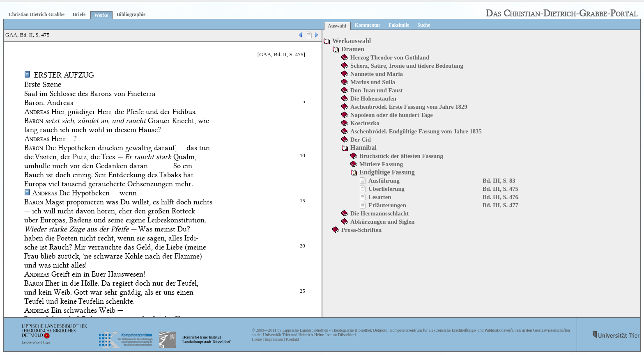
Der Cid (361, 140)
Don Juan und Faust (376, 90)
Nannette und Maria (377, 74)
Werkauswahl (352, 41)
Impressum (274, 339)
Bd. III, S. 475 (500, 189)
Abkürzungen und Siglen (382, 222)
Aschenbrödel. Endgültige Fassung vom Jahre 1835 (416, 131)
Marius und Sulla (373, 82)
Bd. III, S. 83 (499, 181)
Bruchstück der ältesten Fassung (401, 156)
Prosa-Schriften (361, 230)
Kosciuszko (365, 123)
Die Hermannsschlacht (379, 213)
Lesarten (380, 197)
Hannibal (363, 148)
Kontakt (292, 339)
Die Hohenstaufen (373, 98)
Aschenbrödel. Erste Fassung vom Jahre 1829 (409, 107)
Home (257, 339)
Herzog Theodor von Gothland (390, 57)
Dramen (353, 49)
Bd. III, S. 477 (500, 205)
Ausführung (384, 181)
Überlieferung (386, 189)
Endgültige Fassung (387, 172)
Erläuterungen (387, 205)
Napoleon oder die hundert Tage (392, 115)
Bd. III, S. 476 (500, 197)
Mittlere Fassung (381, 164)
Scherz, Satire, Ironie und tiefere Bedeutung (407, 66)
